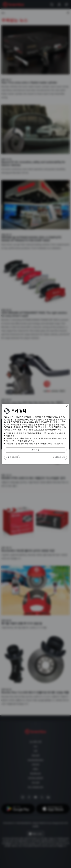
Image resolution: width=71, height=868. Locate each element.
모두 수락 (35, 450)
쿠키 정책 (38, 429)
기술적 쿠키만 (12, 457)
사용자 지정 (60, 457)
